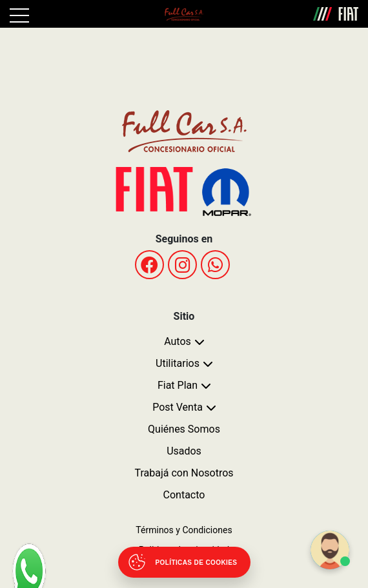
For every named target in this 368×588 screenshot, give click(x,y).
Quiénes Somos (184, 429)
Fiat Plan (178, 385)
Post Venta (178, 407)
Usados (184, 451)
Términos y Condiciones (184, 530)
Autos (178, 341)
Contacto (184, 495)
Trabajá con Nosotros (184, 473)
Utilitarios (178, 363)
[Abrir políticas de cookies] (184, 562)
